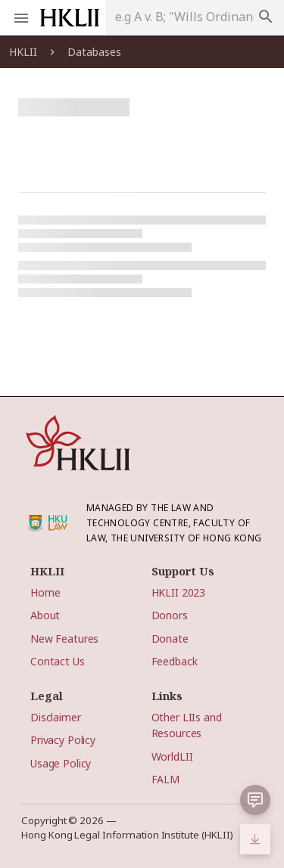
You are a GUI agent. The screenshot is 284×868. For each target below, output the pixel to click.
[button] (255, 800)
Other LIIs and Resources (187, 725)
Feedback (175, 661)
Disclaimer (56, 717)
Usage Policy (61, 763)
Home (45, 592)
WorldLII (172, 756)
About (45, 615)
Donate (170, 639)
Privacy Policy (63, 740)
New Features (64, 639)
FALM (165, 779)
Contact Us (58, 661)
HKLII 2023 (179, 592)
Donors (170, 615)
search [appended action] (266, 17)
